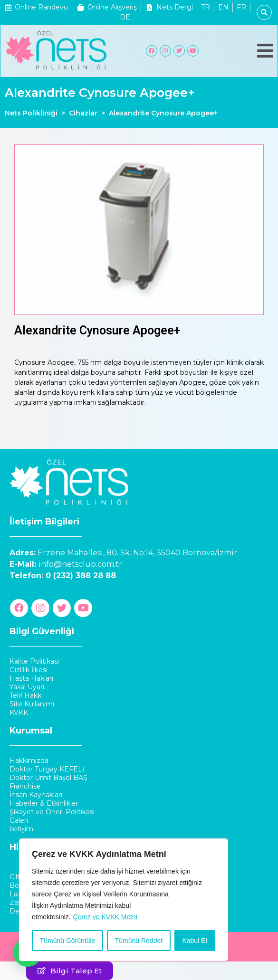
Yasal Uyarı (27, 687)
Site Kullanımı (32, 704)
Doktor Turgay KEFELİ (47, 769)
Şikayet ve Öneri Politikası (52, 812)
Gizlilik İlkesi (29, 670)
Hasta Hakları (31, 678)
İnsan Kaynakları (36, 795)
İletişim (21, 829)
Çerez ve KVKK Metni (105, 917)
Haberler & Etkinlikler (44, 803)
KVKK (19, 713)
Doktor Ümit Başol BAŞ (48, 778)
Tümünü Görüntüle (68, 941)
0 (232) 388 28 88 (81, 576)
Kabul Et (195, 941)
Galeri (19, 820)
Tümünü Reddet (139, 941)
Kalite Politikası (34, 661)
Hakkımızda (29, 761)
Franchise (25, 786)
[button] (70, 971)
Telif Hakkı (26, 695)
